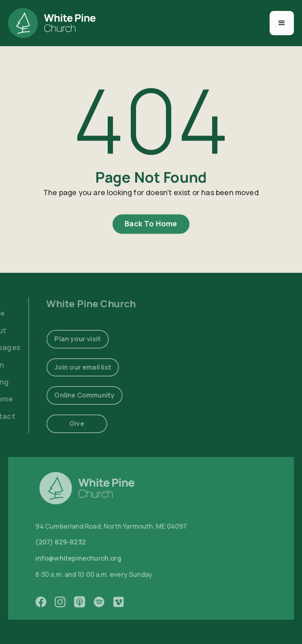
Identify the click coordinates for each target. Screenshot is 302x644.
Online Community (76, 395)
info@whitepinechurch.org (86, 559)
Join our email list (74, 367)
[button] (282, 23)
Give (68, 423)
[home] (52, 23)
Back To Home (151, 225)
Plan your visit (69, 339)
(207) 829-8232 (68, 542)
